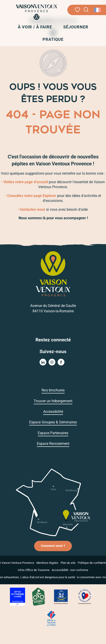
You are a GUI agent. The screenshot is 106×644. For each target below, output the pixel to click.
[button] (86, 10)
